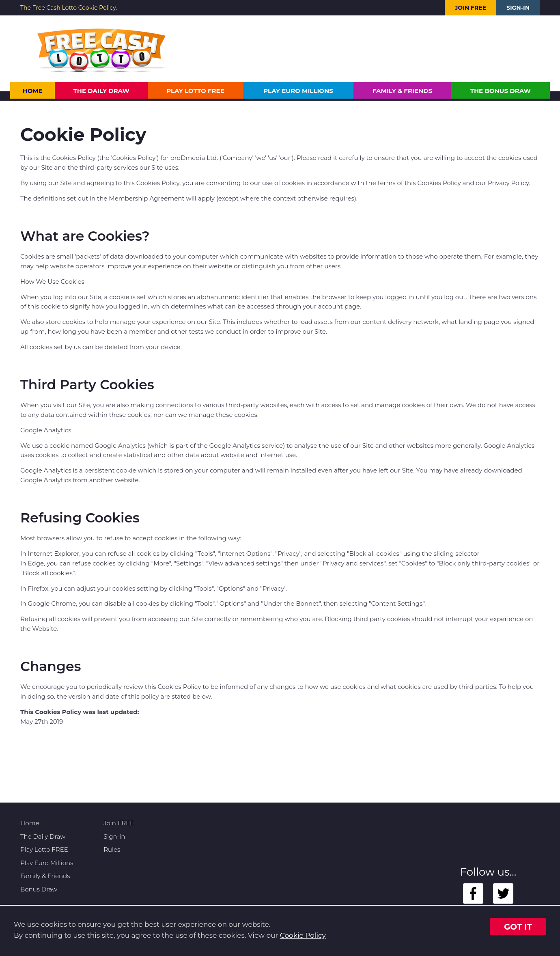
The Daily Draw (102, 91)
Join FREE (471, 8)
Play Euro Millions (298, 91)
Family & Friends (402, 91)
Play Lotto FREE (195, 91)
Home (33, 91)
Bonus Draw (39, 889)
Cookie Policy (303, 935)
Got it (518, 927)
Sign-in (518, 8)
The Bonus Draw (501, 91)
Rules (112, 849)
